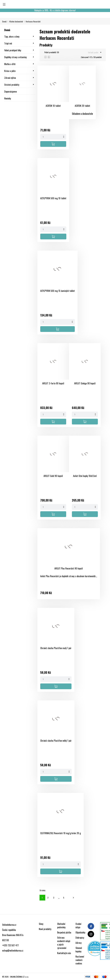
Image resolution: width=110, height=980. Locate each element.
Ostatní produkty (12, 85)
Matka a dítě (10, 64)
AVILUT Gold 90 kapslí (53, 476)
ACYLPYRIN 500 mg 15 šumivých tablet (58, 291)
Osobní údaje (78, 926)
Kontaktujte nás (64, 953)
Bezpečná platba (64, 932)
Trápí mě (8, 43)
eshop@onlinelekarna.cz (13, 950)
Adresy (78, 943)
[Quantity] (53, 137)
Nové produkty (45, 929)
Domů (7, 30)
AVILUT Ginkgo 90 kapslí (85, 383)
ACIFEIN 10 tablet (53, 106)
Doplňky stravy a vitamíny (15, 57)
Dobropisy (80, 938)
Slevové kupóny (79, 950)
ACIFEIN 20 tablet (82, 106)
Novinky (8, 98)
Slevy (41, 924)
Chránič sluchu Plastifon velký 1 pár (56, 741)
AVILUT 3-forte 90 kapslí (53, 383)
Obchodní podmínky (61, 926)
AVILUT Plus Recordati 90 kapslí (69, 568)
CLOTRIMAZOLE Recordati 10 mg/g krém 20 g (61, 833)
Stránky (42, 890)
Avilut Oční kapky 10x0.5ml (85, 476)
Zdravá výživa (10, 78)
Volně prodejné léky (13, 50)
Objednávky (80, 932)
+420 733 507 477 (10, 945)
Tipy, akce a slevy (12, 37)
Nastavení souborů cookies (80, 960)
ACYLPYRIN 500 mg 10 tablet (53, 198)
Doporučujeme (11, 92)
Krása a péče (10, 71)
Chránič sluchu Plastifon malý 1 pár (56, 648)
